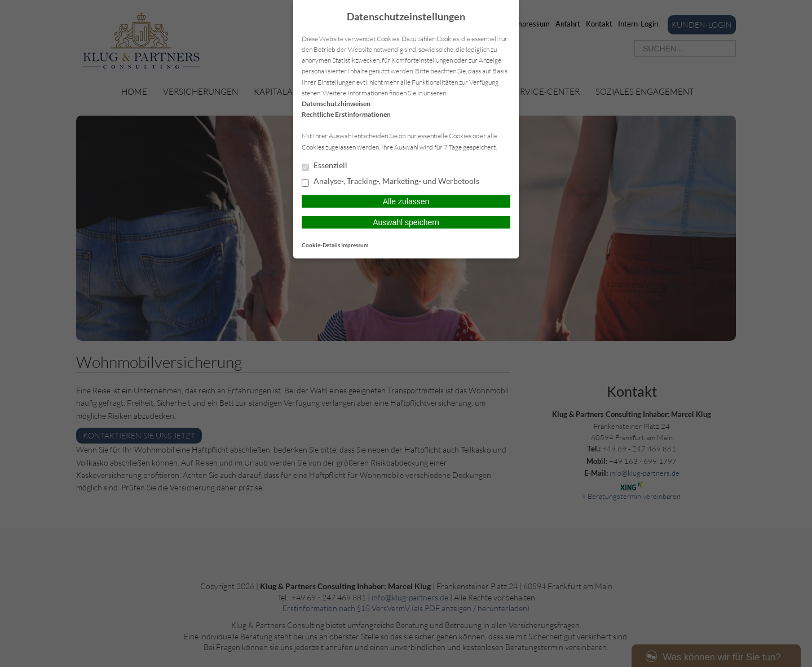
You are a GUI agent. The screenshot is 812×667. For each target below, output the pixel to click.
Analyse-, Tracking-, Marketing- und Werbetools (390, 182)
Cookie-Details (321, 245)
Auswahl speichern (406, 222)
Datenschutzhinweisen (336, 104)
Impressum (355, 245)
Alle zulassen (406, 201)
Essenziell (325, 166)
